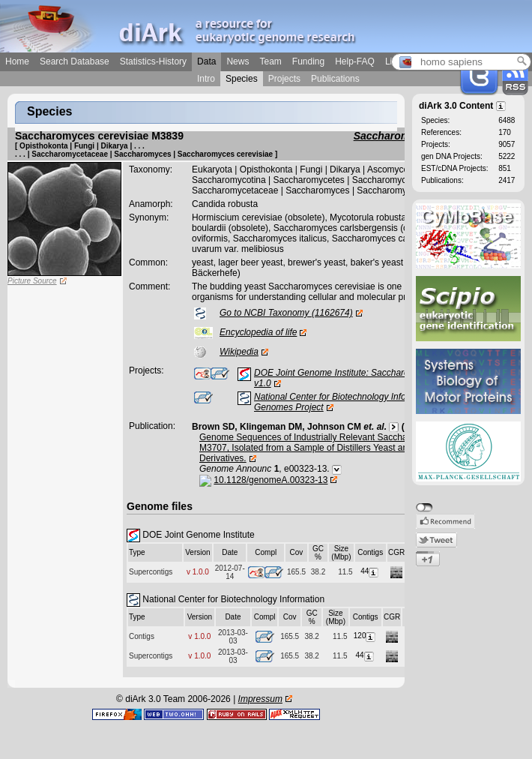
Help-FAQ (355, 61)
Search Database (75, 61)
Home (17, 61)
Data (206, 61)
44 (370, 571)
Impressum (260, 699)
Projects (284, 79)
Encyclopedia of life (258, 332)
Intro (206, 79)
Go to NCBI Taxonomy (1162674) (286, 313)
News (238, 61)
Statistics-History (153, 61)
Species (242, 79)
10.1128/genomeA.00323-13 (270, 480)
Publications (335, 79)
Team (270, 61)
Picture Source (32, 281)
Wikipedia (239, 352)
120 (366, 636)
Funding (308, 61)
